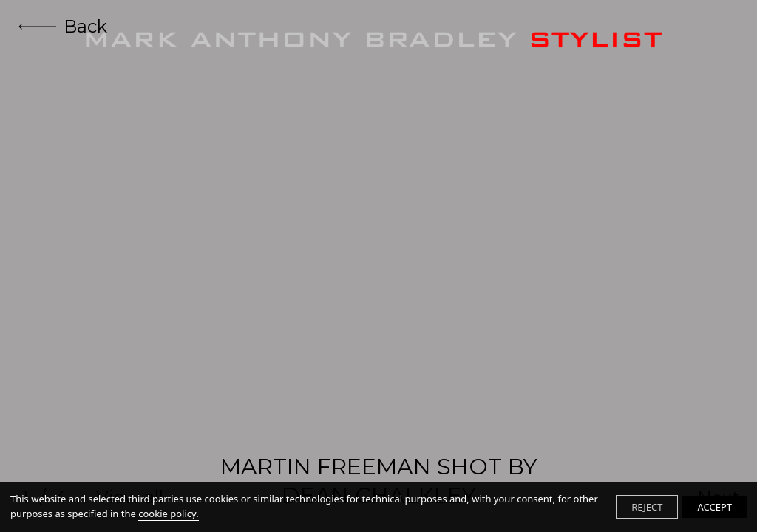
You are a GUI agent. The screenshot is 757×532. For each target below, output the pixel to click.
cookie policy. (168, 514)
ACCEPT (714, 507)
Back (63, 26)
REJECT (647, 507)
